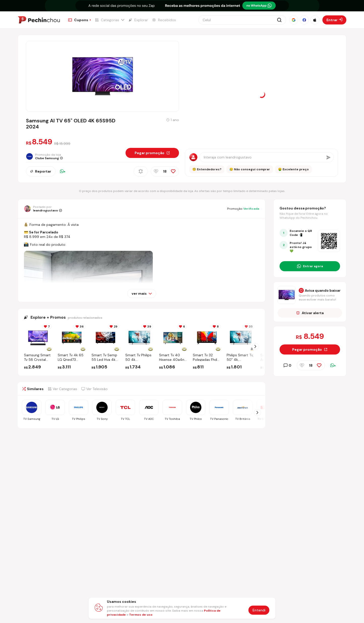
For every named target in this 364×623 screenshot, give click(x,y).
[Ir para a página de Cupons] (79, 20)
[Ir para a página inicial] (39, 20)
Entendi (259, 610)
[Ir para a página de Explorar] (138, 20)
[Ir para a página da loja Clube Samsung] (48, 156)
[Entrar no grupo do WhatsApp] (310, 266)
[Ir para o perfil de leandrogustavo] (43, 209)
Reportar (41, 171)
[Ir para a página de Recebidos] (164, 20)
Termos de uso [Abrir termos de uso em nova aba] (141, 615)
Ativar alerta (310, 313)
